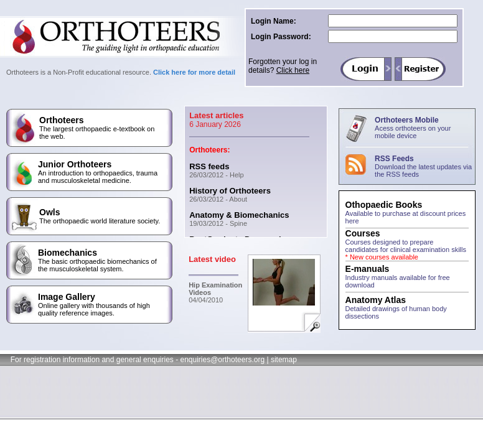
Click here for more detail (194, 72)
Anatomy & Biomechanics (239, 215)
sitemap (284, 360)
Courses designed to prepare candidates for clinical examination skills (406, 250)
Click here (293, 70)
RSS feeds (209, 166)
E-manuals (368, 269)
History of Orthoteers (230, 191)
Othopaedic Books (384, 205)
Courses (363, 233)
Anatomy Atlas (376, 300)
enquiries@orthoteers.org (222, 360)
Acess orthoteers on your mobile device (413, 132)
